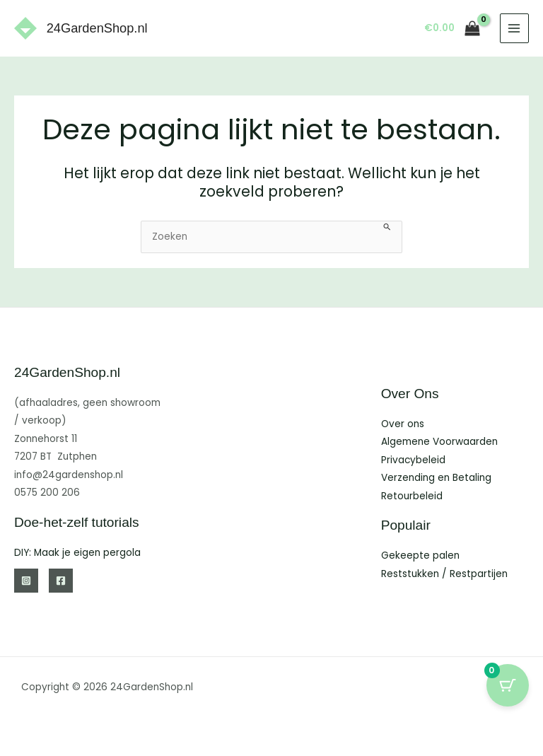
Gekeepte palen (420, 556)
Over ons (403, 424)
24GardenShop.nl (97, 28)
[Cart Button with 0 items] (508, 685)
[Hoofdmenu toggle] (514, 28)
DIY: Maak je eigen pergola (77, 553)
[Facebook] (61, 581)
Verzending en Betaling (436, 478)
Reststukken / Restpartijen (444, 574)
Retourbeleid (412, 496)
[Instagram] (26, 581)
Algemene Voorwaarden (439, 442)
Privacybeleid (413, 460)
